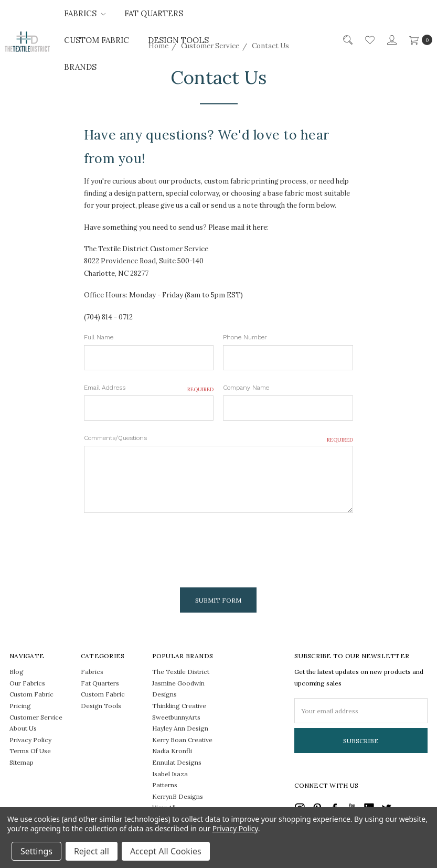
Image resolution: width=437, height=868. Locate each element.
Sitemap (22, 762)
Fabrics (85, 13)
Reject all (92, 851)
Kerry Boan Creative (182, 740)
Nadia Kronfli (172, 751)
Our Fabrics (27, 683)
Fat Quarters (154, 13)
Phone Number (245, 337)
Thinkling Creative (179, 706)
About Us (23, 728)
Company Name (246, 388)
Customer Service (36, 717)
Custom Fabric (97, 40)
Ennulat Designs (177, 762)
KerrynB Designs (178, 796)
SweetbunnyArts (176, 717)
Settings (36, 851)
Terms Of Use (30, 751)
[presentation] (164, 546)
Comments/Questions (218, 438)
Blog (17, 672)
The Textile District (181, 672)
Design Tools (178, 40)
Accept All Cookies (166, 851)
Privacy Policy (30, 740)
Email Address (149, 388)
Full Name (99, 337)
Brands (80, 67)
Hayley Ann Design (180, 728)
